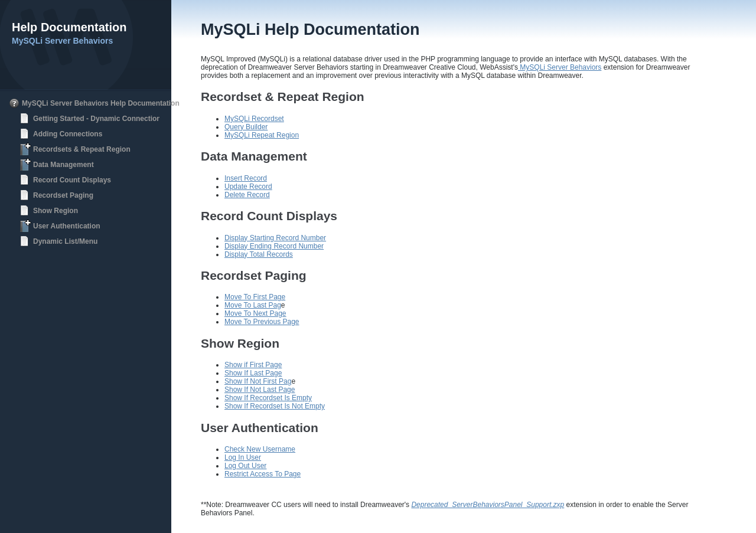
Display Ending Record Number (274, 246)
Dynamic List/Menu (65, 241)
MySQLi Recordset (254, 119)
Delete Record (247, 195)
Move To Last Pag (253, 305)
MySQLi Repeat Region (262, 135)
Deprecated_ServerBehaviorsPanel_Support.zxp (488, 505)
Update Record (248, 187)
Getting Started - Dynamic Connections (99, 119)
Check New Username (260, 449)
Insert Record (246, 178)
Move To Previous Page (262, 322)
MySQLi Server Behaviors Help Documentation (101, 103)
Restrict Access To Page (263, 474)
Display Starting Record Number (275, 238)
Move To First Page (255, 297)
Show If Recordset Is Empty (268, 398)
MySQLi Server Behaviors (560, 67)
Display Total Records (259, 254)
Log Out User (245, 466)
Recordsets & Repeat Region (82, 149)
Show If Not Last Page (260, 390)
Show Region (56, 211)
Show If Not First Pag (258, 381)
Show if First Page (253, 365)
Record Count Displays (72, 180)
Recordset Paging (63, 195)
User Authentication (67, 226)
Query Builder (246, 127)
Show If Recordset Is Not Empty (275, 406)
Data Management (63, 165)
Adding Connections (68, 134)
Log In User (243, 457)
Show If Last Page (253, 373)
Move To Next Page (255, 313)
